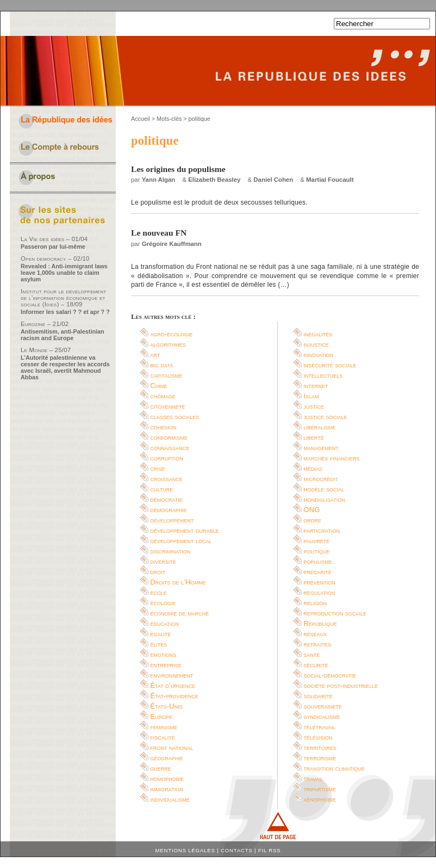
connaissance (170, 448)
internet (316, 386)
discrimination (170, 551)
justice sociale (325, 417)
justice (314, 406)
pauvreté (316, 541)
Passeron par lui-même (53, 247)
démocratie (166, 499)
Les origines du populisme (178, 169)
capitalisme (166, 375)
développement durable (184, 530)
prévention (319, 582)
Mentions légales (185, 850)
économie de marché (179, 613)
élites (158, 644)
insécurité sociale (330, 365)
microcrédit (321, 479)
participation (322, 530)
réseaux (315, 634)
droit (158, 572)
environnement (172, 675)
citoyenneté (167, 406)
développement (172, 520)
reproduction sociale (335, 613)
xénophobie (320, 799)
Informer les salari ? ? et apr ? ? (65, 312)
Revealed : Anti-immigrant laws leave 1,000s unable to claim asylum (64, 273)
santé (312, 654)
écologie (163, 603)
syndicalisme (322, 716)
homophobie (167, 778)
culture (161, 489)
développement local (181, 541)
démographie (169, 510)
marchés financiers (331, 458)
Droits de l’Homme (178, 582)
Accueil (141, 119)
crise (158, 468)
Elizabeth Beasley (214, 180)
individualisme (170, 799)
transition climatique (334, 768)
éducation (164, 623)
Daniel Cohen (273, 180)
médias (313, 468)
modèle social (324, 489)
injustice (316, 344)
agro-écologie (171, 334)
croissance (166, 479)
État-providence (174, 696)
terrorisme (320, 758)
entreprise (166, 665)
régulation (319, 592)
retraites (317, 644)
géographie (167, 758)
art (155, 355)
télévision (318, 737)
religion (315, 603)
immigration (166, 789)
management (321, 448)
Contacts (237, 850)
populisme (318, 561)
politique (316, 551)
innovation (318, 355)
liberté (313, 437)
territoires (320, 747)
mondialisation (324, 499)
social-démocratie (330, 675)
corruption (167, 458)
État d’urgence (173, 685)
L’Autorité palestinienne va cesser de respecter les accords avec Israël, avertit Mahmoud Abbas (65, 367)
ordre (312, 520)
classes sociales (175, 417)
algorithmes (168, 344)
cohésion (163, 427)
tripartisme (320, 789)
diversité (163, 561)
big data (161, 365)
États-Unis (166, 706)
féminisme (164, 727)
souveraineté (323, 706)
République (320, 623)
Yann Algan (159, 180)
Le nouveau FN (159, 233)
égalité (160, 634)
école (158, 592)
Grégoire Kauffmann (172, 244)
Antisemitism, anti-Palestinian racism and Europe (63, 335)
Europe (161, 716)
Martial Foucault (330, 180)
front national (172, 747)
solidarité (318, 696)
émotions (163, 654)
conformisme (169, 437)
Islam (311, 396)
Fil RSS (270, 850)
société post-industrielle (341, 685)
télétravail (319, 727)
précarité (317, 572)
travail (313, 778)
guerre (161, 768)
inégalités (318, 334)
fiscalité (163, 737)
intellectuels (323, 375)
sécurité (316, 665)
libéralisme (319, 427)
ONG (312, 510)
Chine (158, 386)
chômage (163, 396)
